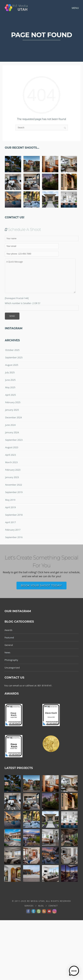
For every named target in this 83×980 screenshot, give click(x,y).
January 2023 (12, 477)
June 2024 (10, 425)
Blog (41, 906)
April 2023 (11, 455)
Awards (8, 630)
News (7, 652)
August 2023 (12, 447)
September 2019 (14, 492)
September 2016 (14, 537)
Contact (53, 906)
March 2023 (11, 462)
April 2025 (11, 395)
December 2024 (14, 417)
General (9, 645)
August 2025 (12, 365)
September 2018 (14, 515)
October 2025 (12, 350)
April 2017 (11, 522)
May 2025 (10, 387)
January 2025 (12, 410)
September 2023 (14, 440)
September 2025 (14, 357)
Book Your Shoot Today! (41, 585)
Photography (11, 660)
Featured (9, 638)
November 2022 (14, 485)
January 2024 (12, 432)
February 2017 (13, 530)
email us (17, 685)
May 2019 (10, 500)
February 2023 (13, 470)
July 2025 (10, 372)
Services (29, 906)
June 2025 (10, 380)
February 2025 (13, 402)
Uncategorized (12, 668)
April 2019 (11, 507)
